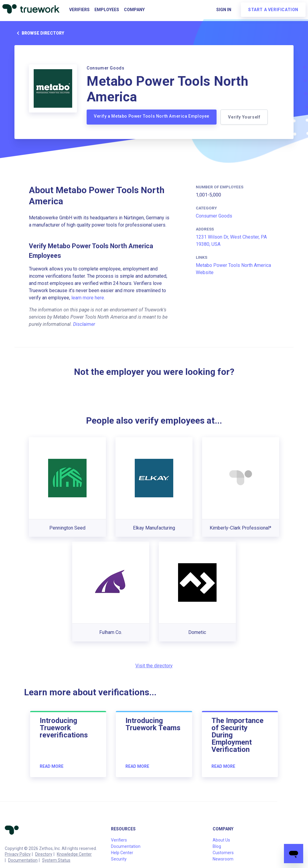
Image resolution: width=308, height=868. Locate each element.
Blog (217, 846)
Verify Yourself (245, 117)
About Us (221, 840)
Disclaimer (84, 324)
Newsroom (223, 859)
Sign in (224, 10)
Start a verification (273, 10)
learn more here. (88, 298)
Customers (223, 853)
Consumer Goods (214, 216)
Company (134, 10)
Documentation (23, 860)
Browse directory (39, 33)
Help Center (122, 853)
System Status (56, 860)
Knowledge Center (74, 854)
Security (119, 859)
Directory (44, 854)
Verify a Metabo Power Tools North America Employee (152, 116)
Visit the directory (154, 666)
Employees (107, 10)
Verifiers (79, 10)
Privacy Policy (18, 854)
